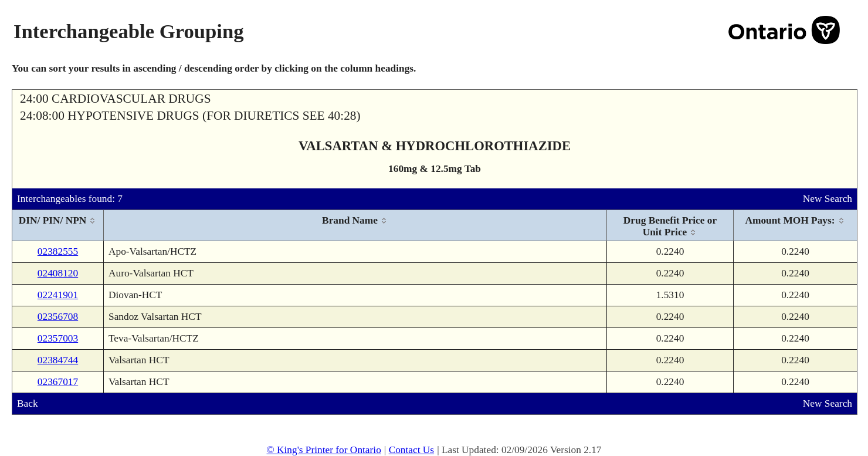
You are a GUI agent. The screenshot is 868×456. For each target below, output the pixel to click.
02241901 (58, 295)
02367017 (58, 382)
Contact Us (412, 450)
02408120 (58, 273)
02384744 (58, 360)
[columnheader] (58, 226)
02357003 (58, 338)
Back (28, 403)
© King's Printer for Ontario (323, 450)
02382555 (58, 251)
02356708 (58, 317)
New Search (828, 199)
